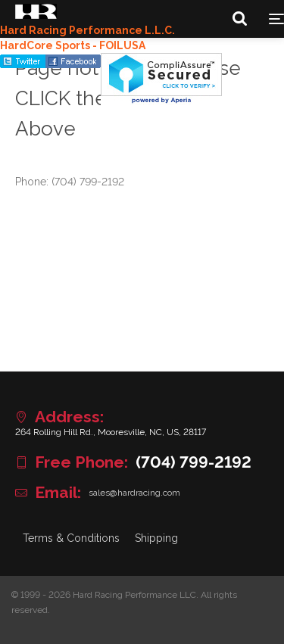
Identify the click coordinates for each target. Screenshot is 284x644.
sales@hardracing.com (134, 493)
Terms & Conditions (71, 538)
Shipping (156, 538)
